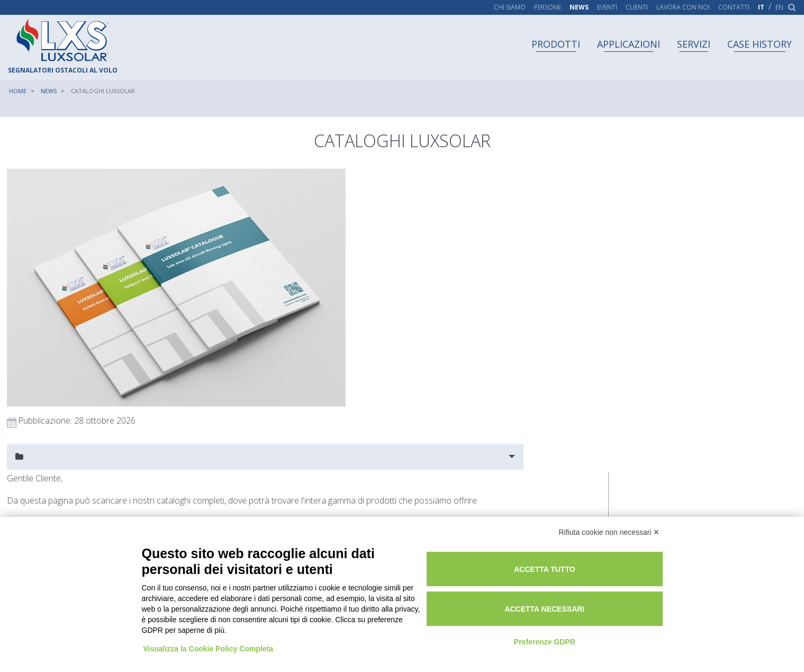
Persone (548, 7)
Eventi (607, 7)
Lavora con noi (683, 7)
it (761, 7)
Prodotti (556, 44)
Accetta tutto (586, 561)
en (779, 7)
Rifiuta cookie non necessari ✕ (609, 525)
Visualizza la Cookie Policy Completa (210, 631)
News (579, 7)
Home (18, 91)
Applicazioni (629, 44)
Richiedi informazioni (41, 340)
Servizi (694, 44)
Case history (760, 44)
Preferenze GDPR (586, 634)
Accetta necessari (586, 601)
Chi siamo (510, 7)
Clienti (637, 7)
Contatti (734, 7)
